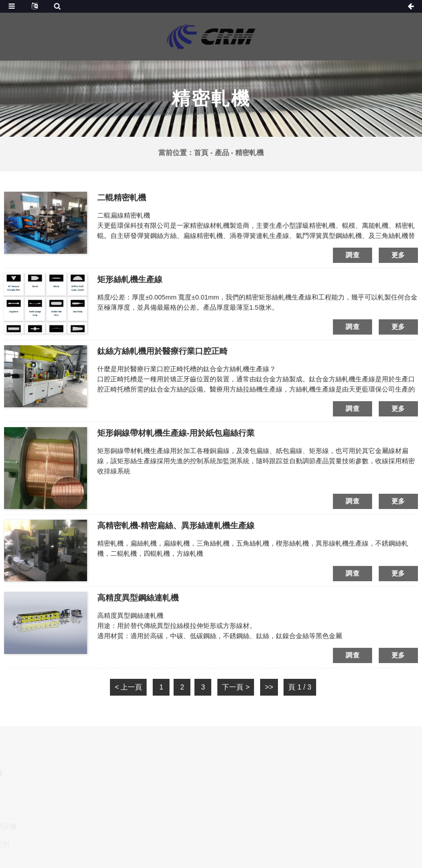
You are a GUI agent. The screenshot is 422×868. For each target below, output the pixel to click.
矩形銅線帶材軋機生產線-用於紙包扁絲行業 (176, 433)
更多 (398, 255)
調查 (353, 255)
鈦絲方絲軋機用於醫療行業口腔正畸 (162, 351)
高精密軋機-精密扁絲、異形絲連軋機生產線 (176, 526)
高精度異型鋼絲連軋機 (138, 598)
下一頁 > (236, 687)
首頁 (201, 153)
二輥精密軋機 (122, 198)
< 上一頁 (128, 687)
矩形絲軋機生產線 (130, 279)
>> (269, 687)
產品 (222, 153)
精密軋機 (249, 153)
